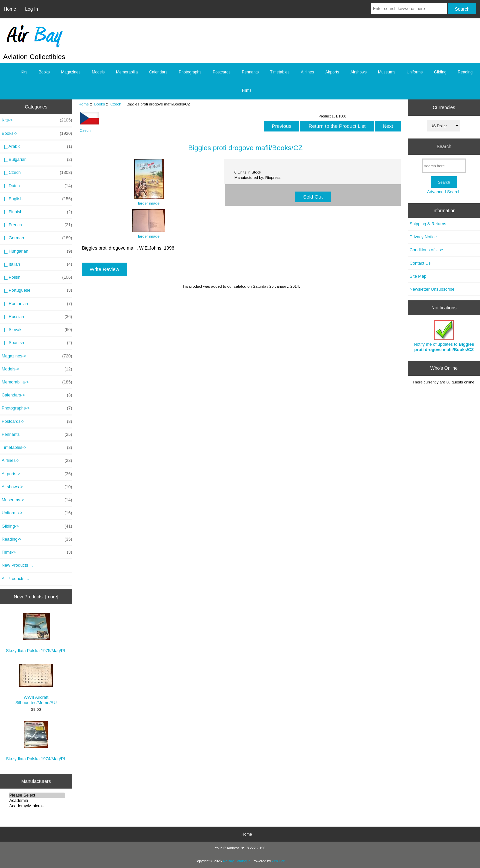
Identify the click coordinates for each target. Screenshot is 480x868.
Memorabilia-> (37, 382)
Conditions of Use (426, 250)
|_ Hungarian (37, 251)
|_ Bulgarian (37, 160)
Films (247, 90)
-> (37, 133)
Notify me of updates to (444, 336)
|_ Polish (37, 277)
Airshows (358, 72)
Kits (24, 72)
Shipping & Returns (428, 224)
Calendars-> (37, 395)
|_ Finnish (37, 212)
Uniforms (415, 72)
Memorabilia (127, 72)
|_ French (37, 225)
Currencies (444, 107)
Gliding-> (37, 526)
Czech (116, 104)
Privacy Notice (423, 237)
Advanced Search (444, 192)
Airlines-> (37, 461)
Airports (332, 72)
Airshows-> (37, 487)
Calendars (158, 72)
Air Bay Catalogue (237, 861)
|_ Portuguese (37, 290)
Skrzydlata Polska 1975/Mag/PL (36, 633)
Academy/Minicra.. (37, 806)
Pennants (250, 72)
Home (10, 9)
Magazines (71, 72)
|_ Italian (37, 264)
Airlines (307, 72)
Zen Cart (279, 861)
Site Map (418, 276)
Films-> (37, 552)
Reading (465, 72)
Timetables (280, 72)
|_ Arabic (37, 147)
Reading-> (37, 539)
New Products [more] (36, 597)
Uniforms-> (37, 513)
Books (100, 104)
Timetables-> (37, 448)
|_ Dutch (37, 186)
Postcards (221, 72)
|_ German (37, 238)
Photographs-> (37, 408)
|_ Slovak (37, 330)
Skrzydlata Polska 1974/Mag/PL (36, 741)
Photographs (190, 72)
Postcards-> (37, 421)
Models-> (37, 369)
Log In (31, 9)
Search (444, 147)
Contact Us (420, 263)
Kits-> (37, 120)
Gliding (440, 72)
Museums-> (37, 500)
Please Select (37, 795)
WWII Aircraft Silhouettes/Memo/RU (36, 684)
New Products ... (17, 565)
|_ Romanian (37, 304)
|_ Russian (37, 317)
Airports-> (37, 474)
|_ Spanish (37, 343)
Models (98, 72)
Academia (37, 801)
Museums (387, 72)
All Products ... (15, 578)
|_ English (37, 199)
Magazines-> (37, 356)
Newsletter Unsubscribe (432, 289)
